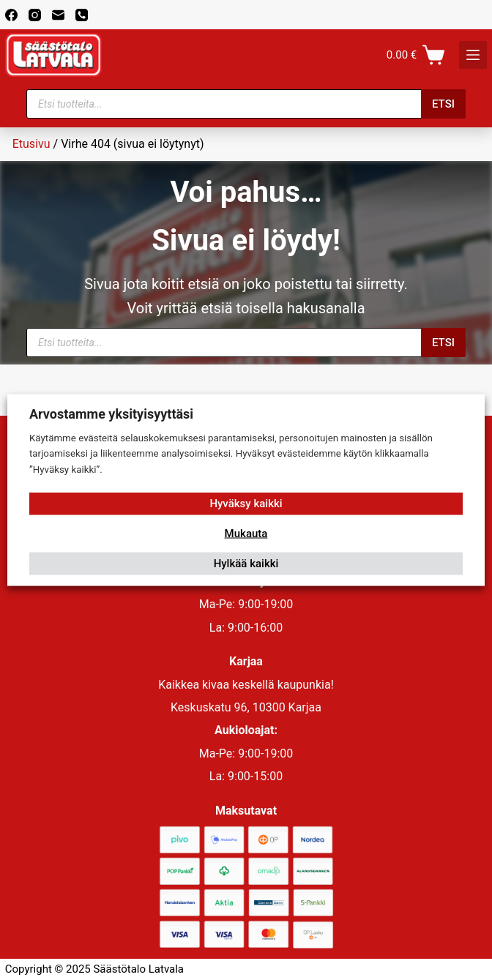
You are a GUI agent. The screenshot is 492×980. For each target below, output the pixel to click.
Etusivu (31, 144)
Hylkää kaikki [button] (246, 564)
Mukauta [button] (246, 534)
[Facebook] (11, 15)
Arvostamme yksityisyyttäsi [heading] (111, 413)
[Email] (58, 15)
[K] (473, 55)
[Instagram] (35, 15)
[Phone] (82, 15)
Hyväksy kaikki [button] (246, 504)
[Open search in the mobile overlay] (246, 104)
